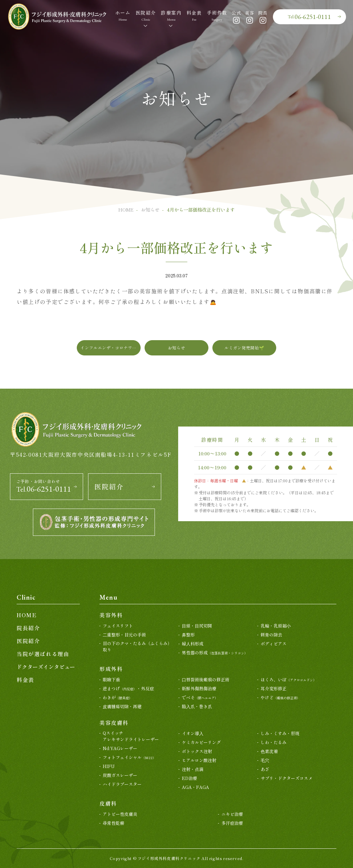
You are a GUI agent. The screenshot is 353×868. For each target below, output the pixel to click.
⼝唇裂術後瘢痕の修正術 (206, 679)
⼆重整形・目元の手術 (124, 635)
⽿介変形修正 (274, 688)
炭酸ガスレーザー (120, 775)
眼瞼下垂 (111, 679)
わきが (118, 697)
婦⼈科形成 (193, 644)
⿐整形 (188, 635)
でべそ (200, 697)
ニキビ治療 (232, 814)
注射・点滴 (193, 769)
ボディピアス (274, 644)
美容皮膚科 (114, 723)
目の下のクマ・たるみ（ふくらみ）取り (137, 647)
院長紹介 (28, 628)
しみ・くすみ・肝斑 (280, 733)
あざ (265, 769)
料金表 (25, 680)
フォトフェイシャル (129, 757)
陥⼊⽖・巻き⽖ (197, 706)
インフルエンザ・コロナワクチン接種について (111, 348)
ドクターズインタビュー (46, 667)
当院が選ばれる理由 (43, 654)
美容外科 (111, 615)
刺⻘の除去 (271, 635)
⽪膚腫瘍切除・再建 (122, 706)
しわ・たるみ (274, 742)
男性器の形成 (215, 653)
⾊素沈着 (269, 751)
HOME (126, 210)
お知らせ (150, 210)
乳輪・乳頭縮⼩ (276, 626)
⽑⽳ (265, 760)
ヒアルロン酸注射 (199, 760)
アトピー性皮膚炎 (120, 814)
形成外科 (111, 669)
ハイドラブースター (122, 784)
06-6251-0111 (309, 17)
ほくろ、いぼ (289, 679)
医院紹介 (109, 487)
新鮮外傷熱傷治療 (199, 688)
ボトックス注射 (197, 751)
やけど (280, 697)
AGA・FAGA (195, 787)
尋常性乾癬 (114, 823)
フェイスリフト (118, 626)
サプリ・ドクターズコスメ (287, 778)
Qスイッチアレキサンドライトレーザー (131, 736)
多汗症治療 (232, 823)
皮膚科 (108, 803)
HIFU (109, 766)
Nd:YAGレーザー (120, 748)
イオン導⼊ (193, 733)
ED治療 (189, 778)
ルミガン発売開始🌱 (244, 348)
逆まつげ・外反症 (128, 688)
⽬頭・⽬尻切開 (197, 626)
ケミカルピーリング (201, 742)
